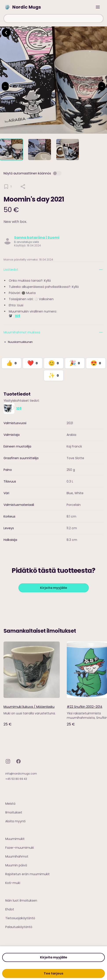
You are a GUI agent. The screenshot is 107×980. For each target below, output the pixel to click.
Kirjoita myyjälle (54, 957)
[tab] (11, 150)
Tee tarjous (53, 973)
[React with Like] (11, 363)
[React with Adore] (96, 363)
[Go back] (6, 33)
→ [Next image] (102, 86)
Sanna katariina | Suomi (37, 238)
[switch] (57, 173)
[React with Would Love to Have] (54, 375)
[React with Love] (33, 363)
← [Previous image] (5, 86)
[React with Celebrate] (75, 363)
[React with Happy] (54, 363)
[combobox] (53, 18)
